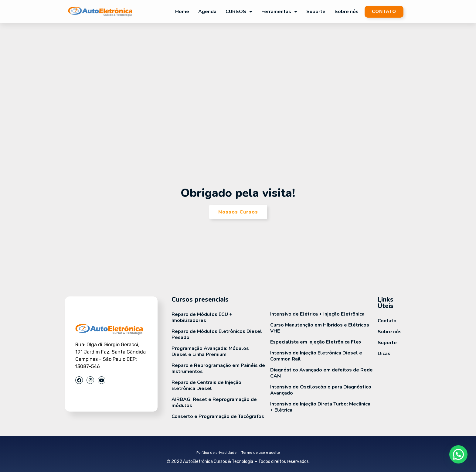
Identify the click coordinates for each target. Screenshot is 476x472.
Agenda (207, 12)
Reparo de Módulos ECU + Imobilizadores (202, 317)
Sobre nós (347, 12)
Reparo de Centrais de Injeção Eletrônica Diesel (206, 385)
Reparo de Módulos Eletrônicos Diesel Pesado (217, 334)
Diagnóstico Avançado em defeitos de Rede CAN (321, 373)
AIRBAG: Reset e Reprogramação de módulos (214, 402)
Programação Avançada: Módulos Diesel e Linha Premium (210, 351)
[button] (458, 454)
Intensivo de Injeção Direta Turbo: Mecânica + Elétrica (320, 407)
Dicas (384, 354)
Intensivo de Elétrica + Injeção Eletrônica (317, 314)
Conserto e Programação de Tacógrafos (218, 416)
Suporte (316, 12)
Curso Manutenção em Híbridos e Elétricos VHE (320, 328)
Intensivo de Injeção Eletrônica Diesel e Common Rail (316, 356)
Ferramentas (279, 12)
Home (182, 12)
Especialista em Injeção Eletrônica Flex (316, 342)
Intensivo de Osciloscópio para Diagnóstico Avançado (321, 390)
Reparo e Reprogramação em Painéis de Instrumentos (218, 368)
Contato (387, 321)
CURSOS (239, 12)
